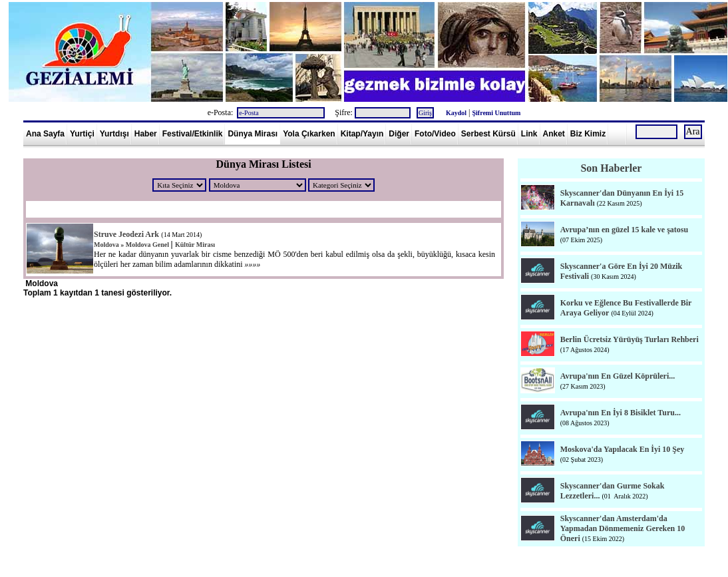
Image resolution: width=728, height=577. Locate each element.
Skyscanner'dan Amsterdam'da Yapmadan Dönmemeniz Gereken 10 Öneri (623, 528)
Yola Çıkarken (309, 134)
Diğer (399, 134)
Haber (146, 134)
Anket (554, 134)
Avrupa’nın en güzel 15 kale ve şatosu (624, 230)
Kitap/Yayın (362, 134)
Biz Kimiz (588, 134)
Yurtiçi (82, 134)
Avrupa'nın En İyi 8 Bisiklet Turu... (621, 413)
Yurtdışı (114, 134)
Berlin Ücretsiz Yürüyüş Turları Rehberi (630, 339)
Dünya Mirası (253, 134)
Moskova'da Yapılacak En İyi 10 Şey (623, 449)
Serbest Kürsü (488, 134)
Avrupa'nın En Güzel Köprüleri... (618, 376)
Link (529, 134)
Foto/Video (435, 134)
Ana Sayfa (45, 134)
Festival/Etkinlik (193, 134)
